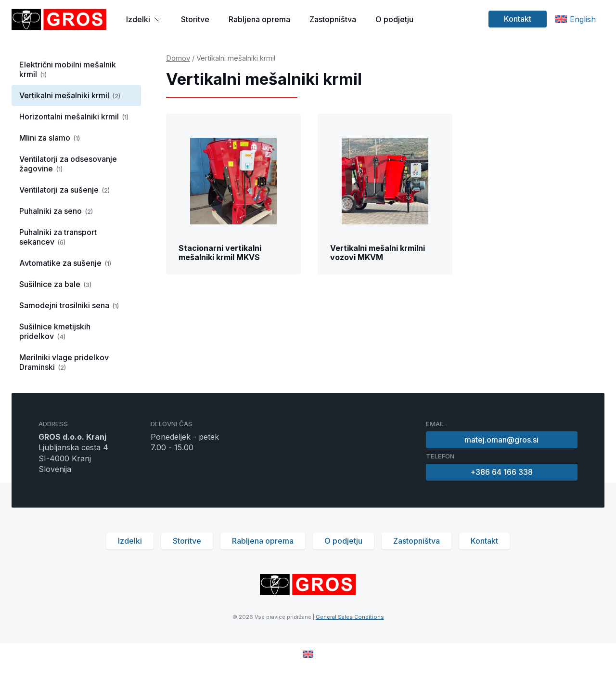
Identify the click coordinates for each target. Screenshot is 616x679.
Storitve (195, 19)
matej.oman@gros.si (502, 440)
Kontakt (518, 19)
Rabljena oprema (259, 19)
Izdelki (144, 19)
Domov (178, 58)
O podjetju (394, 19)
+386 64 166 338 (502, 472)
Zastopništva (333, 19)
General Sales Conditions (350, 617)
